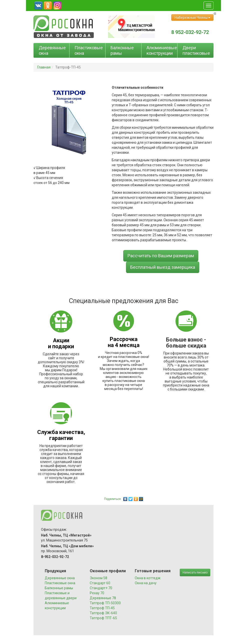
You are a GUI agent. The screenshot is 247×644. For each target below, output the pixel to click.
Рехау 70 (97, 593)
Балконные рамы (122, 50)
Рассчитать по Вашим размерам (161, 256)
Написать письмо (195, 572)
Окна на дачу (146, 583)
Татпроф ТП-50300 (105, 603)
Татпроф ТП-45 (102, 608)
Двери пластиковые (196, 50)
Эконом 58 (98, 578)
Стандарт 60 (100, 583)
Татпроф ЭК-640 (103, 613)
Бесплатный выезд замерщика (163, 267)
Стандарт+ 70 (101, 588)
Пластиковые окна (89, 50)
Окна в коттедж (148, 578)
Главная (44, 67)
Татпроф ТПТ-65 (103, 618)
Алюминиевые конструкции (162, 50)
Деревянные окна (52, 50)
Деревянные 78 (103, 598)
